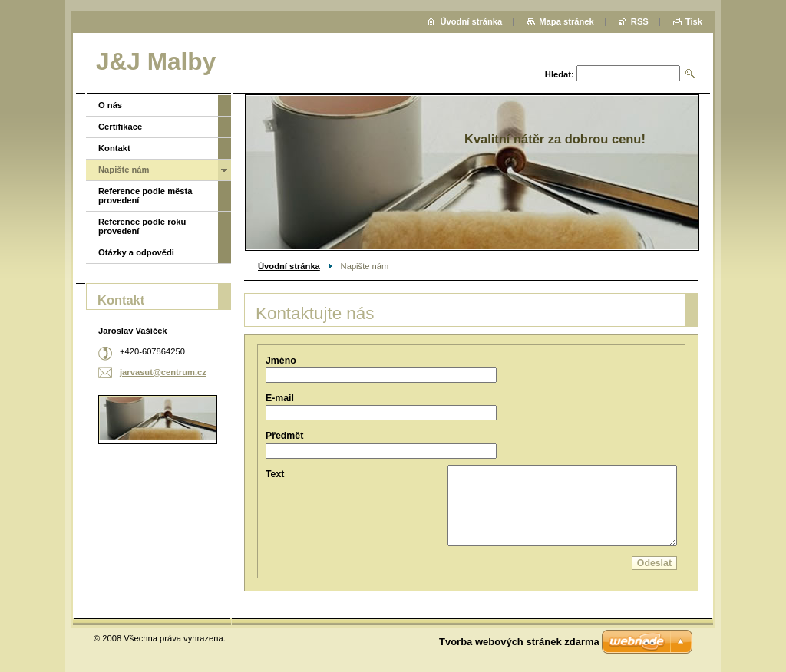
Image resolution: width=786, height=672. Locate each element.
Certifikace (120, 127)
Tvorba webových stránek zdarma (519, 642)
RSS (640, 21)
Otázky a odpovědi (136, 252)
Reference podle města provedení (145, 196)
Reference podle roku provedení (142, 226)
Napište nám (124, 170)
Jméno (281, 361)
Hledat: (560, 74)
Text (275, 474)
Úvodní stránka (289, 266)
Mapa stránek (566, 21)
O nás (110, 105)
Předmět (284, 436)
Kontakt (114, 148)
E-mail (280, 398)
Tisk (694, 21)
